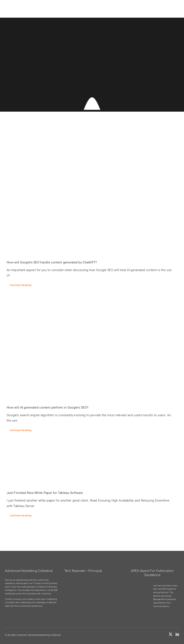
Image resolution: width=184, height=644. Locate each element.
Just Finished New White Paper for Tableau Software (45, 493)
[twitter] (171, 634)
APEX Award (167, 589)
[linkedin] (177, 634)
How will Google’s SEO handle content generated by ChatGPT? (52, 262)
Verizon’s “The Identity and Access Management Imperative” (165, 596)
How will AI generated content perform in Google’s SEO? (47, 407)
